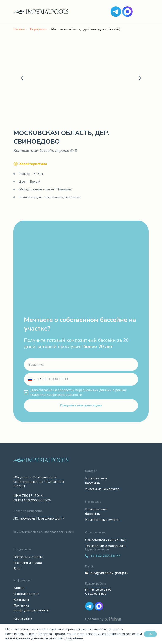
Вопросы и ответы (28, 557)
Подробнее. (74, 638)
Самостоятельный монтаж (106, 540)
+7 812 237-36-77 (105, 556)
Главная (19, 29)
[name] (81, 365)
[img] (116, 12)
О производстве (26, 594)
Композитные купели (102, 520)
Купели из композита (102, 489)
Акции (19, 588)
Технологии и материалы (105, 546)
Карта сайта (23, 618)
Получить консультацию (81, 405)
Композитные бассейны (96, 481)
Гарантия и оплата (28, 563)
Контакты (21, 600)
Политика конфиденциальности (31, 608)
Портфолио (38, 29)
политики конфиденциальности (56, 395)
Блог (17, 569)
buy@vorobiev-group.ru (109, 573)
